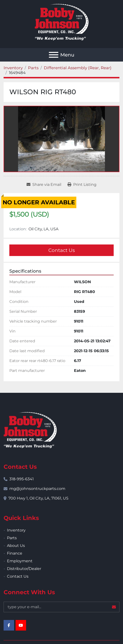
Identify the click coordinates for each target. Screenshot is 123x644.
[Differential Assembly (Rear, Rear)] (78, 68)
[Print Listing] (82, 185)
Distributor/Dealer (24, 569)
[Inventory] (13, 68)
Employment (20, 561)
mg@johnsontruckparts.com (37, 489)
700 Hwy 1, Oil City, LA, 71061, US (38, 498)
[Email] (61, 607)
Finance (15, 553)
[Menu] (54, 55)
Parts (12, 538)
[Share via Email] (44, 185)
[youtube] (21, 625)
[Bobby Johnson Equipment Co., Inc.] (30, 430)
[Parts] (33, 68)
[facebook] (9, 625)
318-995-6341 (22, 479)
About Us (16, 546)
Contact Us (62, 250)
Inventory (16, 530)
